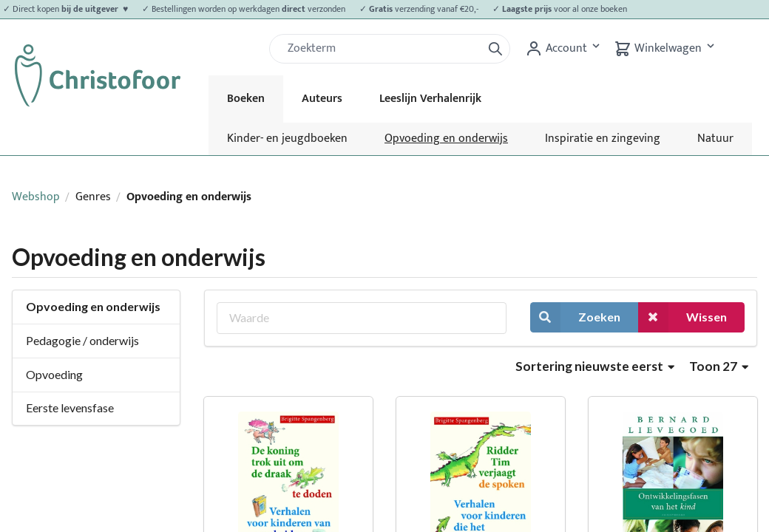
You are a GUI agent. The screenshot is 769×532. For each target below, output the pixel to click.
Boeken (246, 99)
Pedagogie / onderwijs (82, 340)
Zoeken (575, 317)
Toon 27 (719, 366)
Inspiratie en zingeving (603, 139)
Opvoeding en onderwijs (446, 139)
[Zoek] (382, 49)
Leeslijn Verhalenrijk (430, 99)
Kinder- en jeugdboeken (287, 139)
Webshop (36, 197)
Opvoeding (54, 374)
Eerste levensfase (70, 407)
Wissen (682, 317)
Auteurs (322, 99)
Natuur (715, 139)
